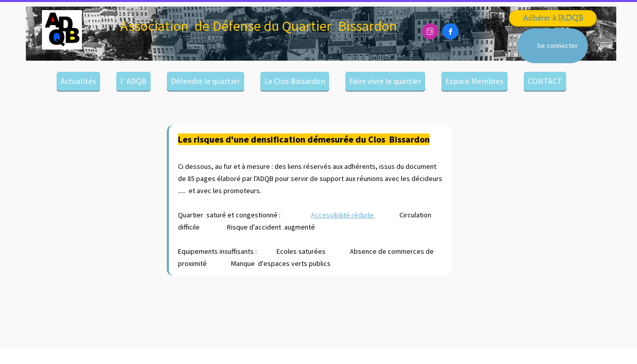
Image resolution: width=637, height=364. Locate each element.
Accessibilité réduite (343, 215)
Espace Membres (474, 81)
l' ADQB (133, 81)
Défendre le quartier (206, 81)
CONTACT (545, 81)
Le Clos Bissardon (295, 81)
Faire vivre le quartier (385, 81)
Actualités (78, 81)
